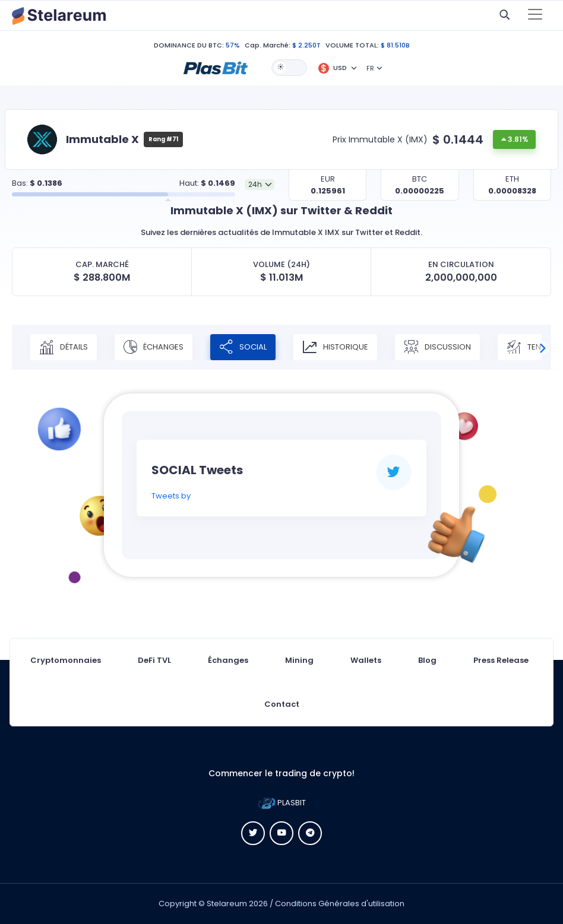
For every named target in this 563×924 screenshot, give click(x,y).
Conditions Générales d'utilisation (340, 904)
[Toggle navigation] (535, 15)
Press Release (501, 660)
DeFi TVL (154, 660)
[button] (216, 67)
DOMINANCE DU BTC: (189, 45)
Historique (335, 347)
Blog (427, 660)
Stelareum (227, 904)
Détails (64, 347)
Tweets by (171, 496)
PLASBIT (282, 803)
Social (243, 347)
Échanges (154, 347)
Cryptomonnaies (66, 660)
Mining (299, 660)
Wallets (366, 660)
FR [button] (370, 68)
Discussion (437, 347)
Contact (282, 704)
